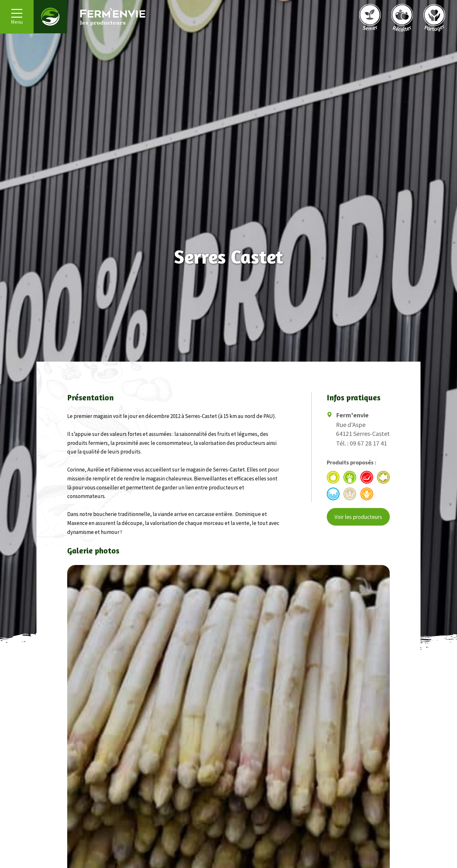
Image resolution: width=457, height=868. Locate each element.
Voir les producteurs (358, 517)
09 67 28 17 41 (368, 443)
